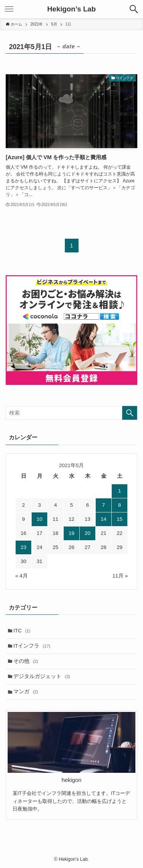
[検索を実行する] (130, 413)
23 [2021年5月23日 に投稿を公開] (23, 547)
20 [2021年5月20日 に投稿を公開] (88, 533)
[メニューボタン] (9, 9)
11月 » (120, 576)
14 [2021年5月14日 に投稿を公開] (104, 519)
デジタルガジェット (42, 676)
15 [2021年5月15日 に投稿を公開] (120, 519)
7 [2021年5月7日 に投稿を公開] (104, 505)
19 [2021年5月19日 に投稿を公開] (71, 533)
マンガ (26, 692)
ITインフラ (32, 646)
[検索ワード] (71, 413)
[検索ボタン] (134, 9)
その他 (26, 661)
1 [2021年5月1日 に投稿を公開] (120, 491)
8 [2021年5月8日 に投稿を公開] (120, 505)
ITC (22, 631)
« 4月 (22, 576)
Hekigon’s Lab (71, 9)
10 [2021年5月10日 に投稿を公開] (39, 519)
